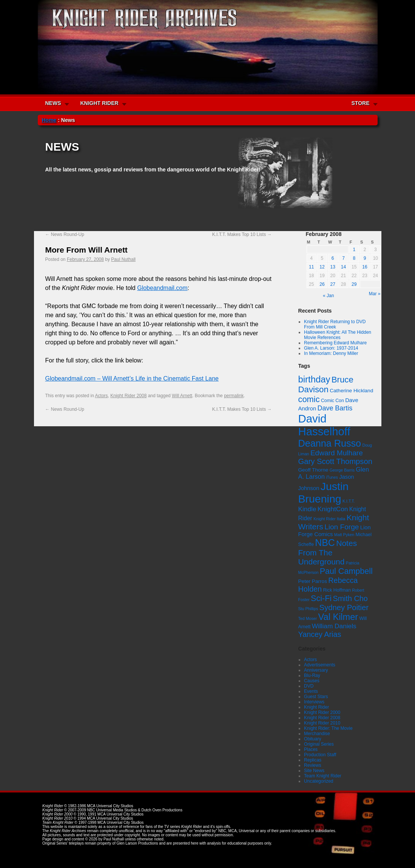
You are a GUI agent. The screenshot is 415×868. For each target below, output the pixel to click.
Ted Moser (308, 618)
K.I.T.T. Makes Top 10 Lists (242, 234)
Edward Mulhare (337, 453)
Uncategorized (319, 781)
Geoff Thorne (313, 470)
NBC (325, 543)
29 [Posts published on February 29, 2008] (354, 284)
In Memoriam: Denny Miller (331, 353)
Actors (102, 396)
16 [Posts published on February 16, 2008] (365, 267)
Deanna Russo (330, 443)
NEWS (53, 103)
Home (49, 120)
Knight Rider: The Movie (328, 728)
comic (309, 399)
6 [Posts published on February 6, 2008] (333, 258)
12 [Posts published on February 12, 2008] (322, 267)
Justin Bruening (324, 493)
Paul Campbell (346, 571)
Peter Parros (313, 581)
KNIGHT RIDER (100, 103)
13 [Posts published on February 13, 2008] (333, 267)
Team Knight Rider (323, 776)
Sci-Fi (321, 598)
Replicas (313, 760)
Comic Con (332, 401)
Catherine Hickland (351, 391)
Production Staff (320, 755)
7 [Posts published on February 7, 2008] (343, 258)
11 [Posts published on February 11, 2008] (311, 267)
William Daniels (334, 626)
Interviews (314, 702)
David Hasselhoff (324, 425)
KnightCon (333, 509)
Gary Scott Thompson (335, 461)
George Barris (342, 470)
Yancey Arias (320, 634)
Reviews (312, 765)
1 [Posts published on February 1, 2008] (354, 250)
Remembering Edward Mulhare (335, 343)
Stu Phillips (308, 609)
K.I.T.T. (349, 501)
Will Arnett (182, 396)
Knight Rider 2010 (322, 723)
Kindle (307, 509)
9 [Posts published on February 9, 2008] (365, 258)
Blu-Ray (312, 675)
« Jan (328, 296)
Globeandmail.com (162, 288)
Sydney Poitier (344, 607)
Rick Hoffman (337, 590)
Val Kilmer (338, 617)
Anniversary (316, 670)
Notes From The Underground (328, 552)
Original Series (319, 744)
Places (311, 749)
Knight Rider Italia (329, 519)
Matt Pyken (344, 535)
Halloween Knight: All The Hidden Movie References (338, 335)
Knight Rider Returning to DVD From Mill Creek (335, 324)
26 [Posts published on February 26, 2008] (322, 284)
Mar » (375, 294)
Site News (314, 771)
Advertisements (320, 665)
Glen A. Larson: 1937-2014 (331, 348)
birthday (314, 379)
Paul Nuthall (123, 259)
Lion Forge (342, 527)
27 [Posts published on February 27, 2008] (333, 284)
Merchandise (317, 734)
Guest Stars (316, 697)
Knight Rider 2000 (322, 712)
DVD (309, 686)
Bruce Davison (326, 385)
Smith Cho (350, 598)
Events (311, 691)
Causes (312, 681)
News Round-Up (65, 234)
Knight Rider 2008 (128, 396)
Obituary (312, 739)
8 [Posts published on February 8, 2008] (354, 258)
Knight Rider (316, 707)
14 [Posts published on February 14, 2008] (343, 267)
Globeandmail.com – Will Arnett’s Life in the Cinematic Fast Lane (132, 378)
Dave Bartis (335, 408)
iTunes (332, 477)
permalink (234, 396)
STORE (361, 103)
